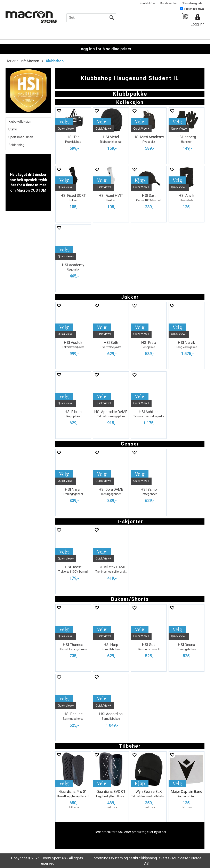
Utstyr (13, 129)
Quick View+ (66, 129)
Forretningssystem (107, 858)
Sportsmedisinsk (21, 137)
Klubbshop (55, 61)
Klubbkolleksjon (20, 121)
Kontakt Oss (148, 3)
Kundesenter (169, 3)
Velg (64, 121)
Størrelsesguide (192, 3)
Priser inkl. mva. (192, 9)
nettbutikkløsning (143, 858)
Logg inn (198, 24)
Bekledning (16, 145)
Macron (33, 61)
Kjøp (140, 180)
